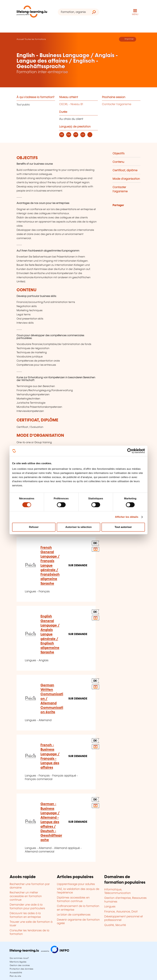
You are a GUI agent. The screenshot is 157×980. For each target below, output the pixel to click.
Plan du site (15, 976)
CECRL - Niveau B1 (71, 104)
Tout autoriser (123, 527)
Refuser (34, 527)
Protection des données (21, 969)
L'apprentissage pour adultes (76, 884)
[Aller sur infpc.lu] (39, 952)
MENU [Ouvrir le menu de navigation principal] (135, 14)
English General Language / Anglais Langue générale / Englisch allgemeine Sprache (50, 634)
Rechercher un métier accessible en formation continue (26, 896)
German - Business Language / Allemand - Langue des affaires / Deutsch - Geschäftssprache (51, 822)
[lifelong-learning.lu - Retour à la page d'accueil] (32, 12)
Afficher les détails (127, 517)
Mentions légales (18, 962)
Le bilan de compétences (74, 915)
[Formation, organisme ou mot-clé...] (73, 12)
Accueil (20, 39)
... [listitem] (90, 135)
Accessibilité (16, 973)
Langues (110, 907)
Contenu (118, 162)
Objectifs (119, 154)
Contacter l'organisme (117, 104)
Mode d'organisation (126, 179)
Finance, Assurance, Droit (121, 912)
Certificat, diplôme (125, 170)
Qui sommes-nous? (19, 958)
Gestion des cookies (20, 965)
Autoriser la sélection (78, 527)
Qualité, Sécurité (115, 925)
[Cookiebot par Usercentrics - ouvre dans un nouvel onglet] (131, 451)
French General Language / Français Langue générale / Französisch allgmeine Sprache (50, 566)
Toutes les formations (35, 39)
